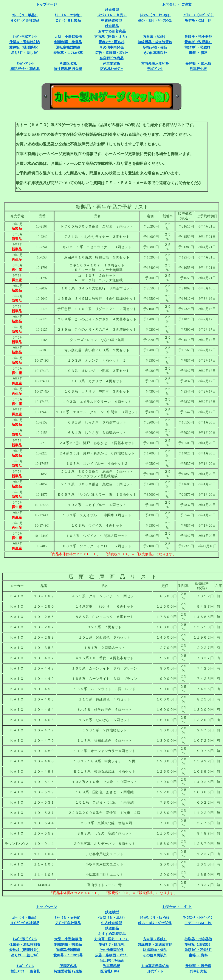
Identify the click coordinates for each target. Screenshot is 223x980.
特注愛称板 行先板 (68, 69)
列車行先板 (198, 69)
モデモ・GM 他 (198, 21)
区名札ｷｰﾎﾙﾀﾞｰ (111, 69)
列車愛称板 (111, 63)
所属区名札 (68, 63)
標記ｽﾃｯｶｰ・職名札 (25, 69)
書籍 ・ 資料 (198, 53)
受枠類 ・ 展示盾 (198, 63)
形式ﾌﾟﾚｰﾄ (155, 69)
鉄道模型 (112, 10)
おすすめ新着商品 (112, 31)
